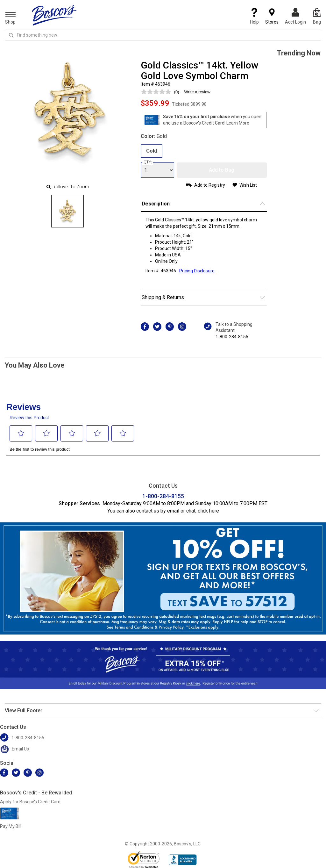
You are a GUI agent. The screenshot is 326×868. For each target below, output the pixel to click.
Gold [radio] (152, 151)
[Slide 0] (67, 211)
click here (208, 511)
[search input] (163, 35)
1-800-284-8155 (232, 337)
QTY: (148, 162)
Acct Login (295, 16)
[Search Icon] (11, 35)
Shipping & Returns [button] (163, 297)
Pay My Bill (11, 826)
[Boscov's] (54, 15)
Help (254, 16)
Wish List (248, 185)
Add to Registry (210, 185)
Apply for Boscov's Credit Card (30, 802)
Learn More (238, 123)
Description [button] (156, 204)
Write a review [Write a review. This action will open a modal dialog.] (197, 92)
